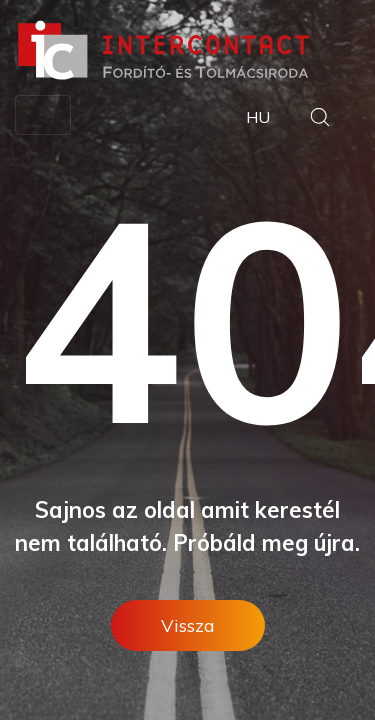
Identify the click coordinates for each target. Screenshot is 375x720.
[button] (320, 119)
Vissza (188, 625)
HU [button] (258, 117)
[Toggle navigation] (43, 115)
